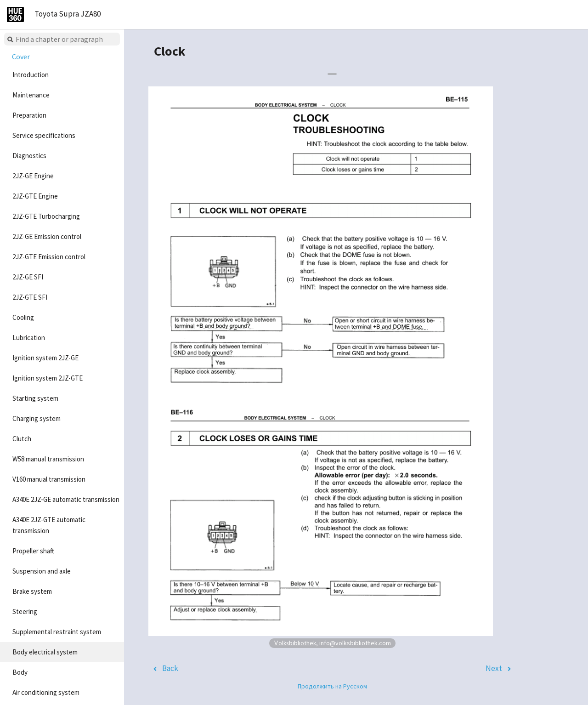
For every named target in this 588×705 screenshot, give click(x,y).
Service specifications (44, 135)
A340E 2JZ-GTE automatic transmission (49, 525)
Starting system (35, 398)
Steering (25, 611)
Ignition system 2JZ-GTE (48, 378)
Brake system (32, 591)
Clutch (22, 439)
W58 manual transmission (48, 459)
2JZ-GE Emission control (47, 236)
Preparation (29, 115)
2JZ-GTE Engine (35, 196)
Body (20, 672)
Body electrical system (45, 652)
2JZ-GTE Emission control (49, 257)
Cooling (23, 317)
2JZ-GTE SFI (30, 297)
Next (494, 668)
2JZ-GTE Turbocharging (46, 216)
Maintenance (31, 95)
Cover (21, 57)
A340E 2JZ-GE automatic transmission (66, 499)
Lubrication (29, 338)
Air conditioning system (46, 692)
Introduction (31, 75)
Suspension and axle (42, 571)
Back (170, 668)
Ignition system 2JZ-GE (45, 358)
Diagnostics (29, 156)
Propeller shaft (33, 551)
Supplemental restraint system (57, 632)
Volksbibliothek (295, 643)
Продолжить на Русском (332, 686)
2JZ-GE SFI (28, 277)
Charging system (37, 418)
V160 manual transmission (49, 479)
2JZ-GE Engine (33, 176)
